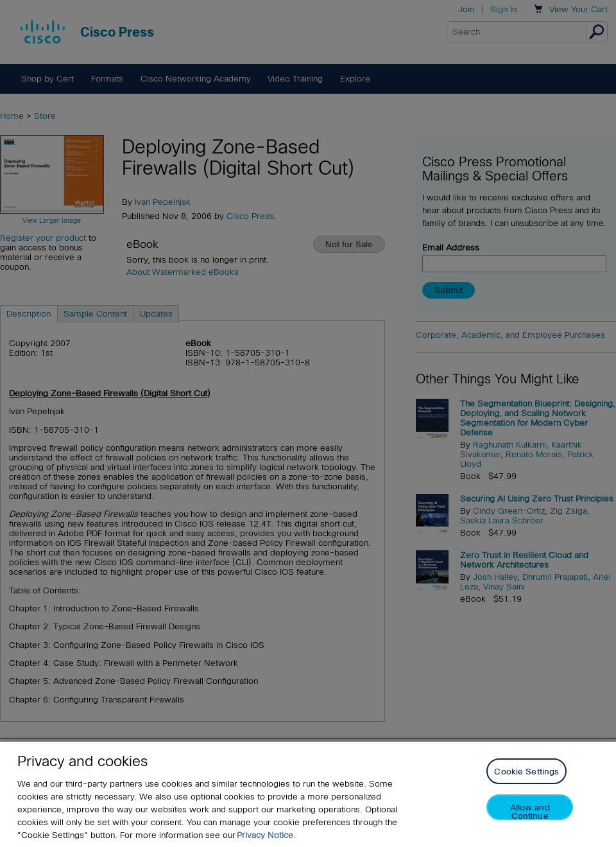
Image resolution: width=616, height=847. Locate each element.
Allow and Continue (530, 811)
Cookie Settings (526, 772)
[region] (308, 794)
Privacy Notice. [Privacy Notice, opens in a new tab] (266, 835)
